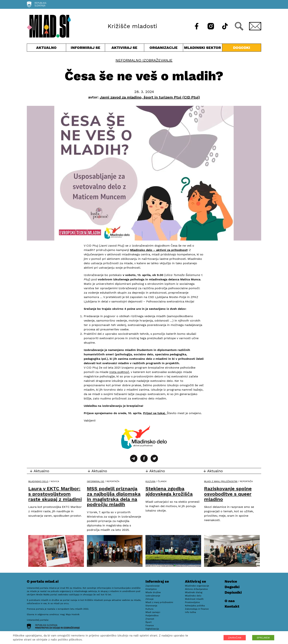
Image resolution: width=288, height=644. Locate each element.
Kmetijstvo (151, 589)
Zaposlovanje (153, 586)
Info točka (190, 612)
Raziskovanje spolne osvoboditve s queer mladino (228, 494)
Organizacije (164, 48)
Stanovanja (151, 606)
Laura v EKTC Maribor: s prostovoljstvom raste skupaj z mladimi (55, 494)
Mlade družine (153, 592)
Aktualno (46, 48)
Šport (148, 622)
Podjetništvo (152, 616)
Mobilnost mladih (194, 599)
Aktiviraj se (125, 48)
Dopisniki (233, 592)
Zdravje (150, 599)
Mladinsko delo (38, 481)
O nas (230, 601)
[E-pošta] (255, 26)
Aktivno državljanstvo (196, 589)
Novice (231, 581)
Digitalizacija (152, 629)
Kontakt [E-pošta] (232, 606)
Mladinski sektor (203, 48)
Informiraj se (86, 48)
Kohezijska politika (195, 606)
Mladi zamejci (153, 612)
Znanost (150, 619)
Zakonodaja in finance (197, 609)
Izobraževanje (153, 596)
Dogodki (242, 48)
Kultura (150, 481)
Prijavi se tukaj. (155, 413)
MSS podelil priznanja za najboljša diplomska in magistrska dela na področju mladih (114, 496)
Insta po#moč (119, 372)
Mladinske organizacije (197, 586)
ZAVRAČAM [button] (235, 638)
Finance (150, 625)
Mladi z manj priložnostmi (221, 481)
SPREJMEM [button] (263, 638)
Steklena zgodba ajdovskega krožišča (169, 491)
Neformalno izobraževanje (144, 60)
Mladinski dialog (194, 592)
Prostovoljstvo (192, 602)
